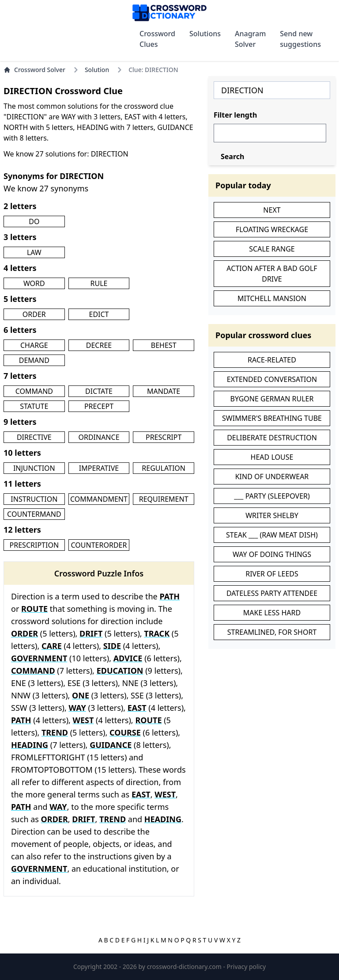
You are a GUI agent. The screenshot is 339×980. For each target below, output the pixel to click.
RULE (99, 283)
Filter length (235, 115)
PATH (169, 596)
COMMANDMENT (99, 499)
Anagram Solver (250, 39)
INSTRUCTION (34, 499)
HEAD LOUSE (272, 457)
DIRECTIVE (34, 437)
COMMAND (34, 391)
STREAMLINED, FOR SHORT (272, 632)
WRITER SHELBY (272, 515)
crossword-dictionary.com (185, 967)
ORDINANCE (99, 437)
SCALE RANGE (272, 249)
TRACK (157, 633)
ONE (81, 695)
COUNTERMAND (34, 514)
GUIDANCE (111, 745)
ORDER (34, 314)
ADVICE (128, 658)
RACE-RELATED (272, 360)
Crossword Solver (34, 70)
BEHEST (164, 345)
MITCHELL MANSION (272, 298)
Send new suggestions (300, 39)
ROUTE (34, 609)
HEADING (30, 745)
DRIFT (91, 633)
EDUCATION (120, 671)
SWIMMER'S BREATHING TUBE (272, 418)
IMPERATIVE (99, 468)
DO (34, 221)
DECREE (99, 345)
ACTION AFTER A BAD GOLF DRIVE (272, 274)
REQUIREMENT (164, 499)
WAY (77, 708)
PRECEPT (99, 406)
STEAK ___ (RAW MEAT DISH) (272, 535)
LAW (34, 252)
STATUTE (34, 406)
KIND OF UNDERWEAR (272, 477)
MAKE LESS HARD (272, 613)
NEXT (272, 210)
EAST (137, 708)
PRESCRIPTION (34, 545)
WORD (34, 283)
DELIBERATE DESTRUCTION (272, 438)
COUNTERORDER (99, 545)
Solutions (205, 34)
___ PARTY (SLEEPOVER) (272, 496)
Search (232, 156)
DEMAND (34, 360)
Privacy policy (247, 967)
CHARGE (34, 345)
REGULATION (164, 468)
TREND (55, 732)
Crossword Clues (157, 39)
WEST (83, 720)
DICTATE (99, 391)
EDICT (99, 314)
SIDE (112, 646)
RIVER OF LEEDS (272, 574)
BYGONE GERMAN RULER (272, 399)
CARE (52, 646)
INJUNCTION (34, 468)
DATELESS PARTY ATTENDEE (272, 593)
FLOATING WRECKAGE (272, 229)
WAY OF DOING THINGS (272, 554)
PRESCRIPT (164, 437)
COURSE (125, 732)
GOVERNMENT (39, 658)
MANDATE (164, 391)
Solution (97, 70)
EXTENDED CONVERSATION (272, 379)
